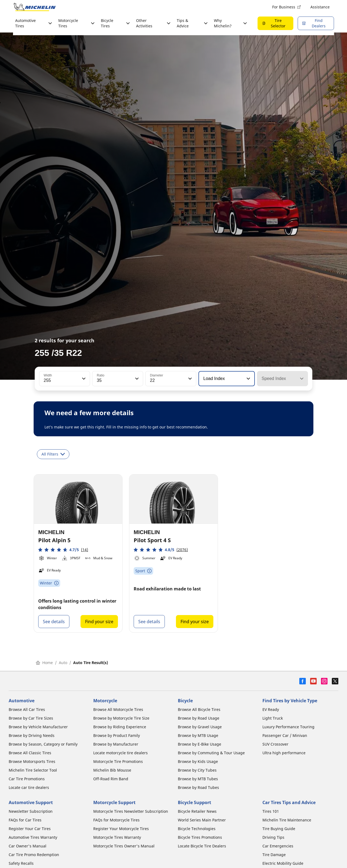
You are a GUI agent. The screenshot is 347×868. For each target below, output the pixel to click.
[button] (83, 379)
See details (54, 622)
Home (44, 663)
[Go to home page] (35, 7)
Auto (63, 663)
